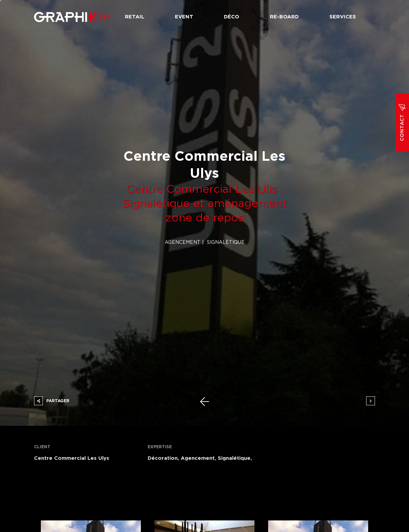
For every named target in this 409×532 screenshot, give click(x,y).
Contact (402, 122)
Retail (135, 17)
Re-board (284, 17)
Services (343, 17)
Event (184, 17)
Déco (232, 17)
